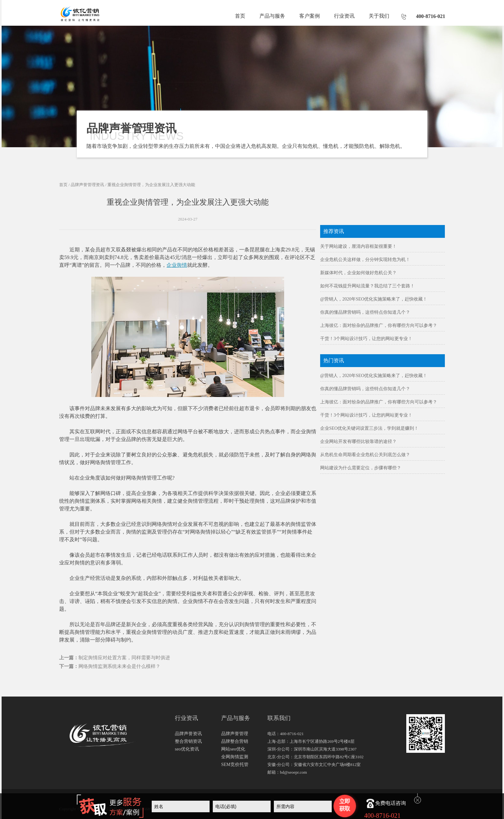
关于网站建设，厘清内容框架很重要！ (358, 246)
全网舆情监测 (235, 757)
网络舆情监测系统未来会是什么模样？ (119, 666)
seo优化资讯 (187, 749)
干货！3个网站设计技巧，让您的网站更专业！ (366, 339)
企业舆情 (177, 265)
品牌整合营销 (235, 741)
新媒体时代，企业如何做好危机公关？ (358, 273)
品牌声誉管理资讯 (87, 185)
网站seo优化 (233, 749)
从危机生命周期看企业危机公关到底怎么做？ (365, 455)
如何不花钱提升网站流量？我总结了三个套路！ (367, 286)
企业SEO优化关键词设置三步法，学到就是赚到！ (369, 428)
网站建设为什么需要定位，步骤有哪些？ (361, 468)
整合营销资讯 (188, 741)
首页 (240, 16)
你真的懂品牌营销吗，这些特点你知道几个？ (365, 312)
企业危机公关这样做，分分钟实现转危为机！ (365, 260)
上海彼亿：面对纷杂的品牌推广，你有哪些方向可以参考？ (379, 325)
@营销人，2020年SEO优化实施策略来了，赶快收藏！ (374, 299)
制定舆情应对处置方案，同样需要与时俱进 (124, 658)
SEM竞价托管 (235, 765)
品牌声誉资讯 (188, 734)
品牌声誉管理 (235, 734)
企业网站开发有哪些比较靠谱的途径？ (358, 441)
